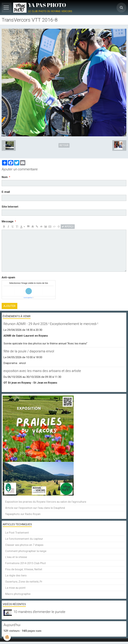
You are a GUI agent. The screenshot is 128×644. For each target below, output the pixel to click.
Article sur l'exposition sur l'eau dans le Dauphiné (35, 508)
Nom (5, 177)
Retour (64, 145)
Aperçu (68, 227)
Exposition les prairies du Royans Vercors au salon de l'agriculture (46, 502)
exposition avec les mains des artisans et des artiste (42, 371)
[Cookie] (7, 637)
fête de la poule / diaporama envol (29, 351)
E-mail (6, 192)
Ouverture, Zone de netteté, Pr (24, 582)
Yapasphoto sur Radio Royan (23, 514)
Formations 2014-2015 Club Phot (25, 563)
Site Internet (10, 207)
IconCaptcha (28, 298)
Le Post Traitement (17, 533)
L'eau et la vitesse (16, 557)
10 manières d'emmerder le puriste (39, 612)
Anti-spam (8, 277)
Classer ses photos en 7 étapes (24, 545)
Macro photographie (18, 594)
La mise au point (15, 588)
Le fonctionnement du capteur (24, 539)
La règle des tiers (16, 575)
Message (8, 221)
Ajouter (9, 306)
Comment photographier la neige (26, 551)
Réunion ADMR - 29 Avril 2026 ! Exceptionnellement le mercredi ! (51, 324)
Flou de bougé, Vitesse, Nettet (24, 569)
